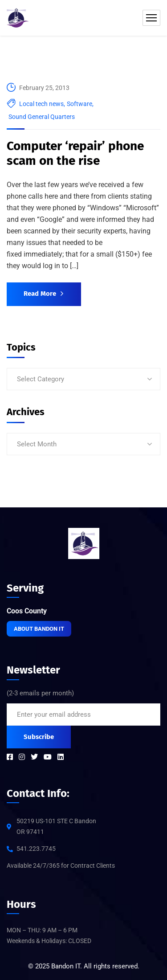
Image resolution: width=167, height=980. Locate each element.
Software (79, 104)
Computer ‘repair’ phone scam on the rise (75, 153)
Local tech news (41, 104)
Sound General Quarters (42, 117)
